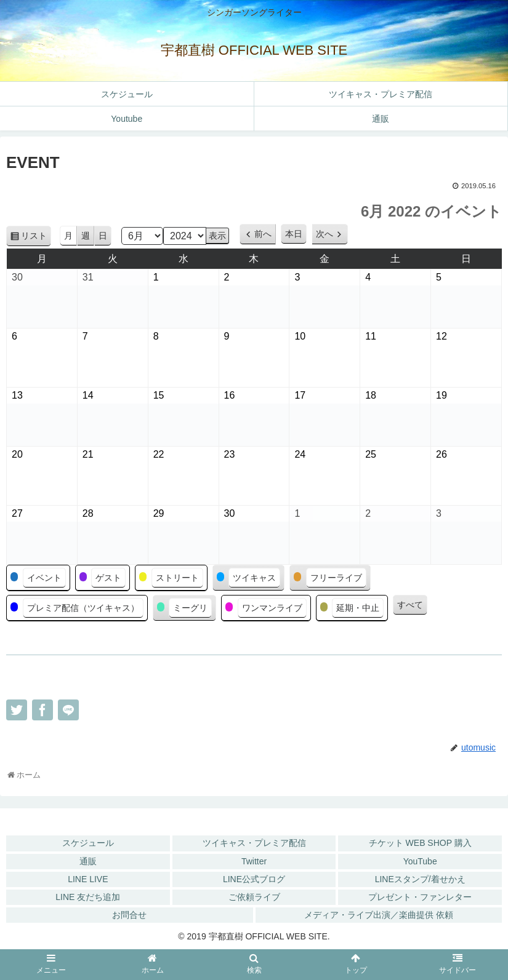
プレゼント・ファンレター (420, 897)
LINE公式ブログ (254, 879)
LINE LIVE (88, 879)
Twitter (254, 861)
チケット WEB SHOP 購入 (420, 843)
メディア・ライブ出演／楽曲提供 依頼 (379, 915)
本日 (294, 234)
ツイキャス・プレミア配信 (254, 843)
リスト (36, 238)
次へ (325, 234)
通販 (88, 861)
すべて (410, 605)
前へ (263, 234)
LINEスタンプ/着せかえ (420, 879)
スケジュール (88, 843)
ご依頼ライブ (254, 897)
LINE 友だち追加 (88, 897)
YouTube (420, 861)
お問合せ (129, 915)
